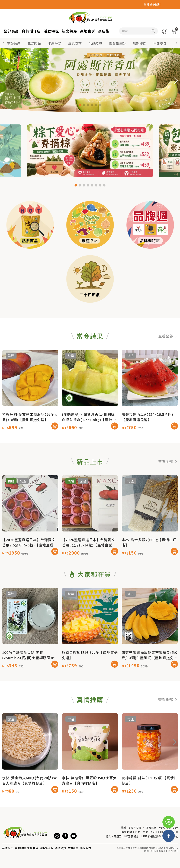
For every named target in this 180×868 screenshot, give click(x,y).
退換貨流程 (47, 848)
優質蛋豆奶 (117, 43)
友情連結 (73, 848)
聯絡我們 (86, 848)
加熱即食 (139, 43)
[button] (176, 43)
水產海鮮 (54, 43)
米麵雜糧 (95, 43)
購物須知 (61, 848)
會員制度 (33, 848)
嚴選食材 (75, 43)
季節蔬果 (14, 43)
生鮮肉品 (34, 43)
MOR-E (174, 851)
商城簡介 (8, 848)
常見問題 (20, 848)
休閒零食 (160, 43)
